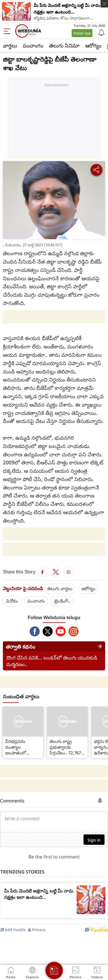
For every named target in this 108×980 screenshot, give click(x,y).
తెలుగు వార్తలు (60, 588)
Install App (82, 33)
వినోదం (12, 601)
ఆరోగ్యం (93, 45)
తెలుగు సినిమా (64, 45)
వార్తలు (10, 45)
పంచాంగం (33, 45)
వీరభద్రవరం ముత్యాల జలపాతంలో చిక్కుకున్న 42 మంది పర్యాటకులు (22, 747)
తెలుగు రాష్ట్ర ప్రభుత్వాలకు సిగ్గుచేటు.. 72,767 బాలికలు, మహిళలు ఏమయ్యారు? (66, 747)
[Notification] (101, 32)
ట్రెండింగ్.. (62, 601)
